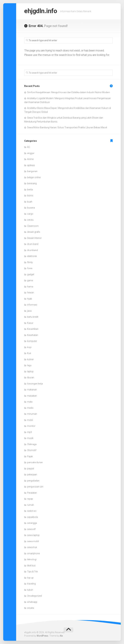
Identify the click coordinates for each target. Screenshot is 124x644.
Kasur (30, 323)
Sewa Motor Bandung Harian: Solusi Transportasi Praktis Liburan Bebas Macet (67, 127)
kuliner (30, 359)
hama (30, 287)
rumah (31, 505)
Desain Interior (34, 238)
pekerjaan (32, 475)
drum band (33, 244)
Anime (30, 159)
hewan (31, 293)
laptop (30, 371)
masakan (32, 396)
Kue (29, 353)
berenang (32, 183)
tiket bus (31, 566)
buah (30, 202)
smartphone (33, 553)
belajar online (34, 177)
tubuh (30, 590)
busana (31, 208)
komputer (32, 341)
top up (30, 578)
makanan (32, 390)
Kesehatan (33, 335)
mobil (30, 420)
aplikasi (31, 165)
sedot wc (32, 511)
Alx (61, 636)
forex (30, 268)
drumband (32, 250)
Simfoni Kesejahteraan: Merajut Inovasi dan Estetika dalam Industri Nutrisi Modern (69, 92)
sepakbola (32, 517)
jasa (29, 311)
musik (30, 438)
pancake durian (35, 462)
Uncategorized (34, 596)
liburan (31, 377)
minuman (32, 414)
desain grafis (34, 232)
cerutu (30, 220)
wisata (31, 608)
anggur (31, 153)
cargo (30, 214)
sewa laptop (33, 535)
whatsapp (32, 602)
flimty (30, 262)
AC (29, 147)
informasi (32, 305)
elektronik (32, 256)
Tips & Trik (32, 572)
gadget (31, 274)
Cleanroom (33, 226)
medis (30, 408)
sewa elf (31, 529)
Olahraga (32, 444)
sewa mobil (33, 541)
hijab (30, 299)
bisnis (30, 196)
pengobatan (33, 481)
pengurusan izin (35, 487)
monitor (31, 426)
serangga (32, 523)
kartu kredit (33, 317)
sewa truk (32, 547)
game (30, 280)
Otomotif (32, 450)
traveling (31, 584)
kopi (29, 347)
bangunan (32, 171)
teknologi (32, 559)
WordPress (42, 636)
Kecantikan (33, 329)
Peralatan (32, 493)
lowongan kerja (35, 384)
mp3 (29, 432)
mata (30, 402)
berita (30, 190)
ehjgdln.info (42, 11)
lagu (29, 365)
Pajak (30, 456)
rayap (30, 499)
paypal (31, 469)
